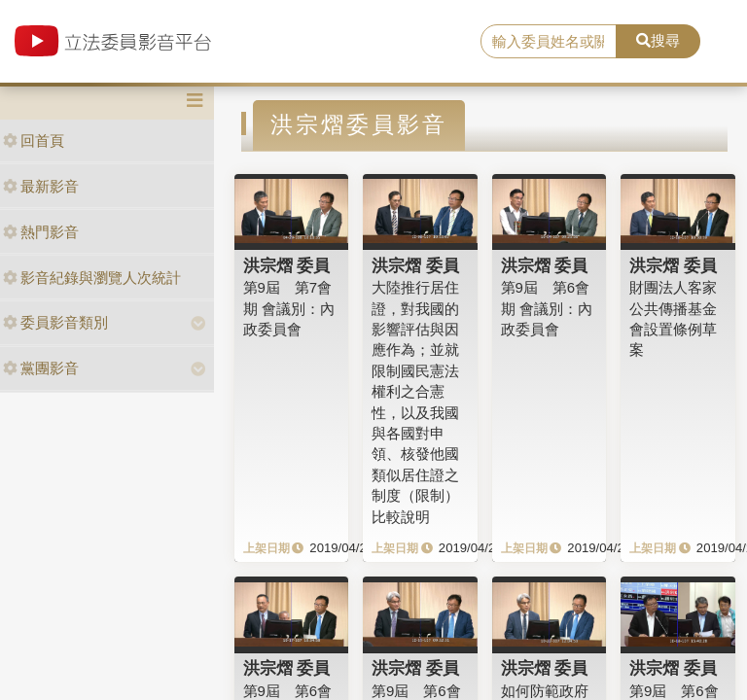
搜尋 (658, 40)
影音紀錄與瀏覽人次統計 (92, 278)
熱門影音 (41, 232)
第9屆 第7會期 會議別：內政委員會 (289, 308)
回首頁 (34, 140)
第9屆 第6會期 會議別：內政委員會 (547, 308)
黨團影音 (41, 368)
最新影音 (41, 186)
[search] (549, 42)
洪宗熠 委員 (287, 265)
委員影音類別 (55, 322)
